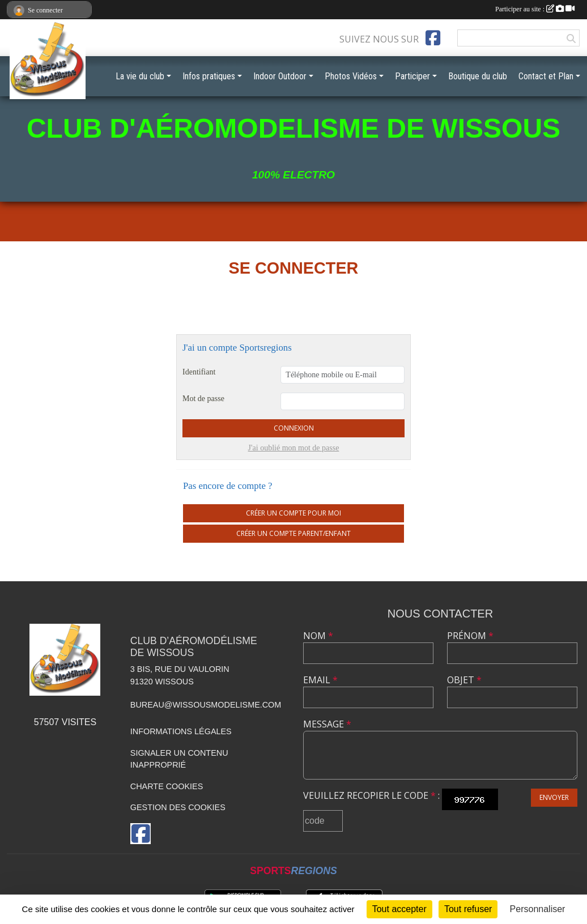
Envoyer (554, 797)
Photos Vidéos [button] (351, 76)
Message (327, 724)
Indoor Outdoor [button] (280, 76)
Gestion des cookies (178, 807)
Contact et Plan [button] (546, 76)
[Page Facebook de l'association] (433, 38)
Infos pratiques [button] (209, 76)
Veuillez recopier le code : (371, 795)
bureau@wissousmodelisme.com (206, 705)
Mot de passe (203, 399)
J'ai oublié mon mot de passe (294, 448)
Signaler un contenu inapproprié (179, 759)
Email (320, 680)
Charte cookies (167, 786)
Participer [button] (412, 76)
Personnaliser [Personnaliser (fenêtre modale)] (538, 909)
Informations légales (181, 731)
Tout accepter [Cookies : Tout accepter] (399, 909)
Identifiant (199, 372)
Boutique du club (478, 76)
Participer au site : (535, 9)
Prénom (470, 636)
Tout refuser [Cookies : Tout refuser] (468, 909)
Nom (318, 636)
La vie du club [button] (140, 76)
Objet (464, 680)
